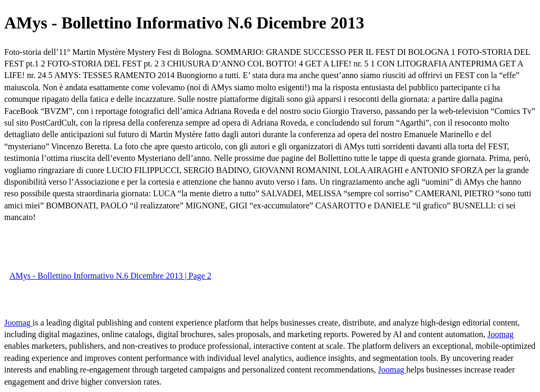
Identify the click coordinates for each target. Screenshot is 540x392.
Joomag (18, 323)
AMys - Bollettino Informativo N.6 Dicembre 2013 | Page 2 (110, 276)
